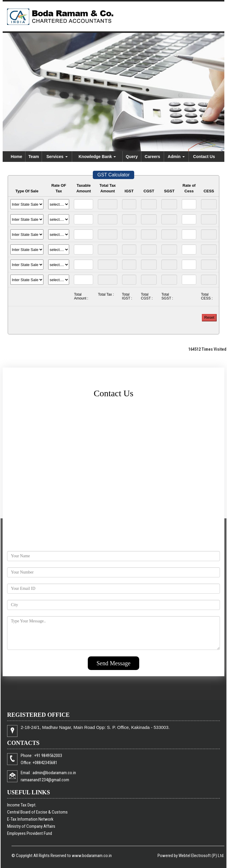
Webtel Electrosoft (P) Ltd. (201, 856)
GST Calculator (113, 175)
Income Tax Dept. (22, 805)
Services (57, 157)
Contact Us (204, 157)
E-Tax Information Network (30, 819)
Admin (176, 157)
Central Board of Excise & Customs (37, 812)
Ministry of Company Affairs (31, 826)
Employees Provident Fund (30, 833)
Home (16, 157)
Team (34, 157)
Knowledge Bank (97, 157)
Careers (153, 157)
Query (132, 157)
